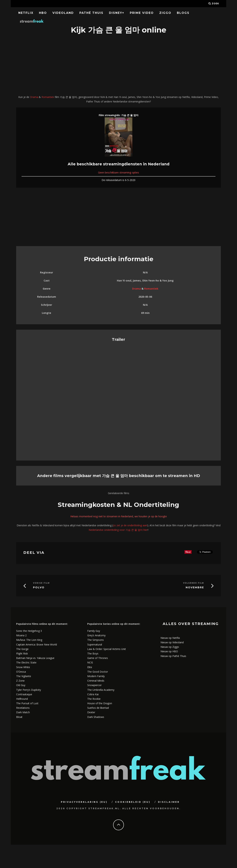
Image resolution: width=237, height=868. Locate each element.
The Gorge (22, 649)
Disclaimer (169, 802)
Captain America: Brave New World (37, 644)
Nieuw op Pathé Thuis (173, 656)
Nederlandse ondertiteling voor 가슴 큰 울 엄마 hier (118, 530)
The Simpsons (96, 640)
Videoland (63, 13)
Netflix (26, 13)
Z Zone (20, 681)
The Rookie (94, 699)
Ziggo (165, 13)
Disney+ (117, 13)
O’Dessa (21, 672)
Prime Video (142, 13)
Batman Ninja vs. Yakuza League (35, 658)
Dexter (91, 712)
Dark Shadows (96, 717)
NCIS (90, 662)
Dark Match (23, 712)
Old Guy (21, 685)
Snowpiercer (94, 685)
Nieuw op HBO (169, 651)
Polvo (39, 588)
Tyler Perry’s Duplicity (29, 690)
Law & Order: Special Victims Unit (107, 649)
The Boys (93, 653)
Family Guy (94, 631)
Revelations (23, 708)
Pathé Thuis (91, 13)
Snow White (23, 667)
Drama (34, 97)
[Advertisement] (118, 65)
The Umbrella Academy (101, 690)
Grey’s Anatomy (96, 635)
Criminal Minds (96, 681)
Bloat (19, 717)
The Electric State (26, 662)
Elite (90, 667)
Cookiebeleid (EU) (133, 802)
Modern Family (96, 676)
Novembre (195, 588)
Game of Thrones (98, 658)
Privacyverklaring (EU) (84, 802)
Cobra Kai (93, 694)
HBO (43, 13)
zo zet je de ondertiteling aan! (130, 525)
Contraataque (24, 694)
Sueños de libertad (98, 708)
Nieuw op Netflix (170, 638)
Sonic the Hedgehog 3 (29, 631)
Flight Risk (22, 653)
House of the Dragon (100, 703)
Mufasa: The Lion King (29, 640)
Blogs (183, 13)
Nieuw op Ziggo (170, 647)
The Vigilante (24, 676)
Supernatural (95, 644)
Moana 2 (21, 635)
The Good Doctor (98, 672)
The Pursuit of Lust (27, 703)
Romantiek (48, 97)
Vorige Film (41, 583)
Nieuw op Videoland (172, 642)
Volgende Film (194, 583)
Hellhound (22, 699)
